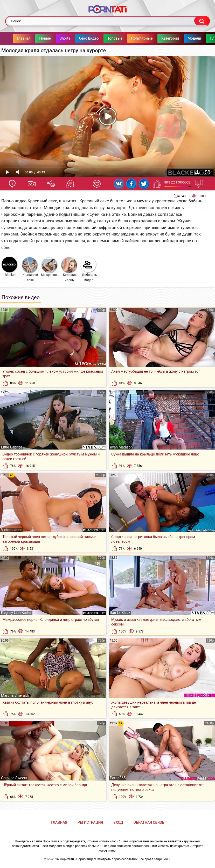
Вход (118, 822)
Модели (184, 38)
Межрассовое (50, 267)
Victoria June (12, 530)
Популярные (132, 38)
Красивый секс (30, 270)
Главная (13, 38)
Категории (160, 38)
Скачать (197, 172)
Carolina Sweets (14, 778)
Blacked (9, 267)
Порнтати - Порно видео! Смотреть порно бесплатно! (99, 859)
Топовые (105, 38)
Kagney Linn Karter (16, 613)
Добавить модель (89, 269)
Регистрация (90, 822)
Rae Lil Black (120, 613)
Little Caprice (12, 447)
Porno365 (118, 778)
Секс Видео (78, 38)
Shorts (55, 38)
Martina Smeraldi (15, 695)
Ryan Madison (121, 447)
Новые (35, 38)
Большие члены (69, 270)
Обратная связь (149, 822)
